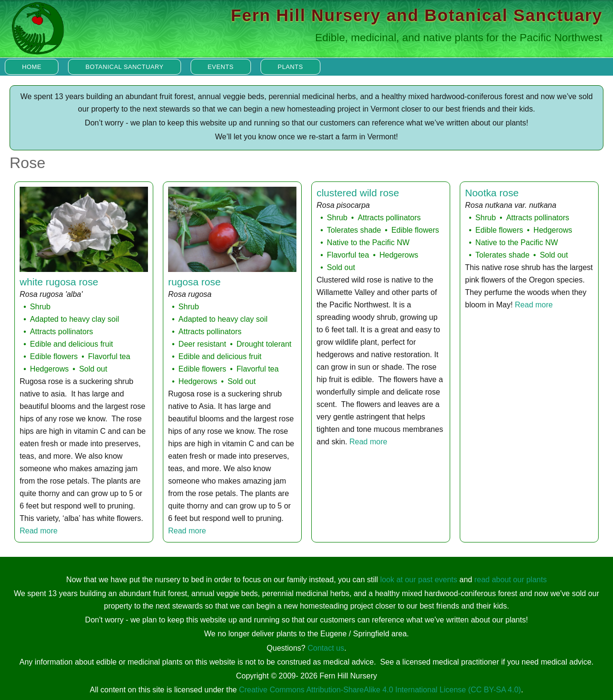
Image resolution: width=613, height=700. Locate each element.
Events (221, 67)
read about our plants (510, 580)
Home (32, 67)
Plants (290, 67)
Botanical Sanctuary (124, 67)
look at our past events (419, 580)
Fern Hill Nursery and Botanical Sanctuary (417, 15)
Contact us (326, 648)
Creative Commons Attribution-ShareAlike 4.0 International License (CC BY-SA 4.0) (380, 690)
